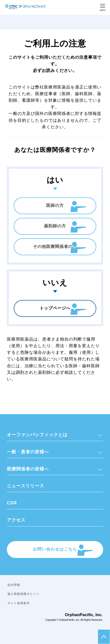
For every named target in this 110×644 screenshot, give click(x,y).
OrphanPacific (67, 620)
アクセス (16, 520)
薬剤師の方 (55, 226)
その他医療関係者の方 (55, 247)
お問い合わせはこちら (55, 549)
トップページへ (55, 308)
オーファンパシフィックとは (37, 435)
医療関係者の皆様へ (28, 469)
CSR (12, 503)
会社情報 (14, 585)
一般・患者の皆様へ (28, 452)
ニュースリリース (26, 486)
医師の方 (55, 205)
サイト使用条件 (19, 603)
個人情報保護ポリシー (23, 594)
